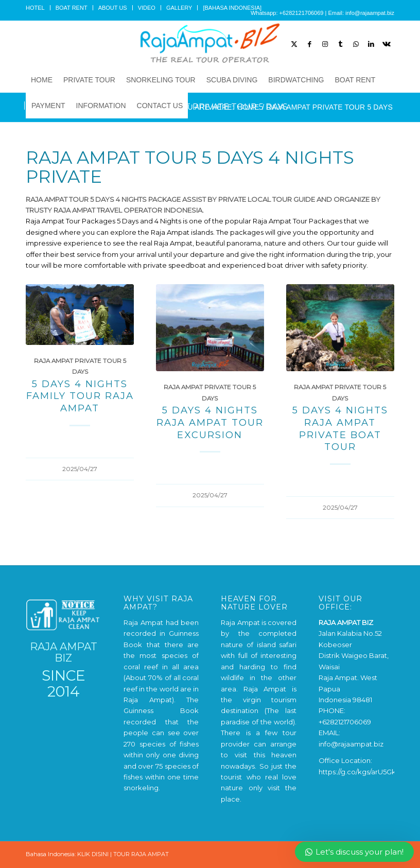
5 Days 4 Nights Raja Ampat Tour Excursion (210, 422)
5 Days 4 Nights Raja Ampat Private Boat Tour (340, 428)
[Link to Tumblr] (340, 44)
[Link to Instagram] (325, 44)
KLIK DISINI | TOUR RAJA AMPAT (123, 854)
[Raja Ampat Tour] (210, 44)
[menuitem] (38, 8)
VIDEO (147, 8)
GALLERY (179, 8)
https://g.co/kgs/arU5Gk (357, 772)
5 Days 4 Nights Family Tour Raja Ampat (80, 396)
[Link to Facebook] (309, 44)
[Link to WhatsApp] (356, 44)
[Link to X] (294, 44)
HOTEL (35, 8)
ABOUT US (113, 8)
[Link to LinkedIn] (371, 44)
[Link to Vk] (387, 44)
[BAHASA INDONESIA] (232, 8)
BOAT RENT (72, 8)
